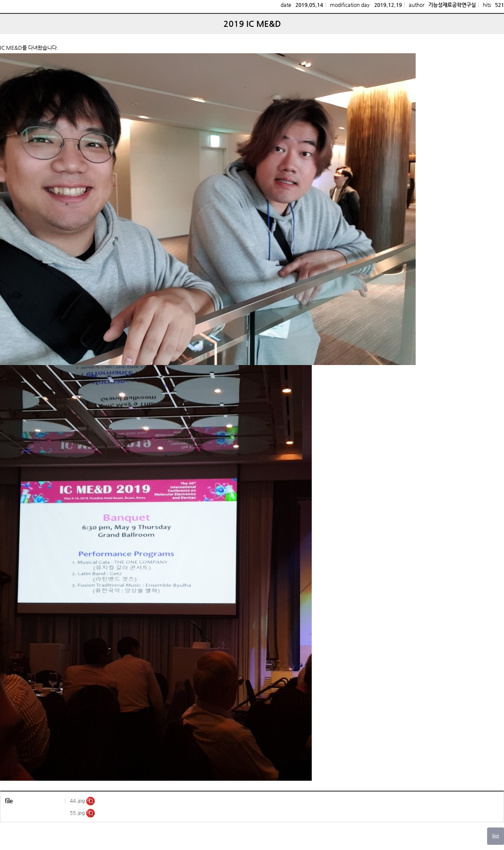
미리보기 (90, 801)
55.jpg (78, 813)
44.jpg (78, 801)
